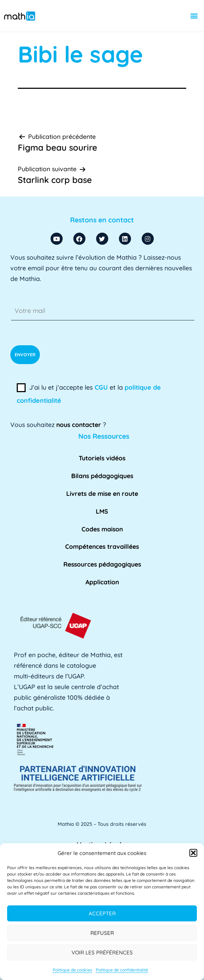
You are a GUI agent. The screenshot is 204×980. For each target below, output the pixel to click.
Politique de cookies (72, 970)
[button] (193, 853)
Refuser (102, 933)
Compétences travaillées (102, 546)
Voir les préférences (102, 952)
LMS (102, 511)
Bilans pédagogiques (102, 476)
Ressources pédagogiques (102, 564)
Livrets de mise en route (102, 493)
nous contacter (79, 424)
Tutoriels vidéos (102, 458)
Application (102, 582)
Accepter (102, 913)
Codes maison (102, 529)
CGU (101, 387)
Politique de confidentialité (122, 970)
